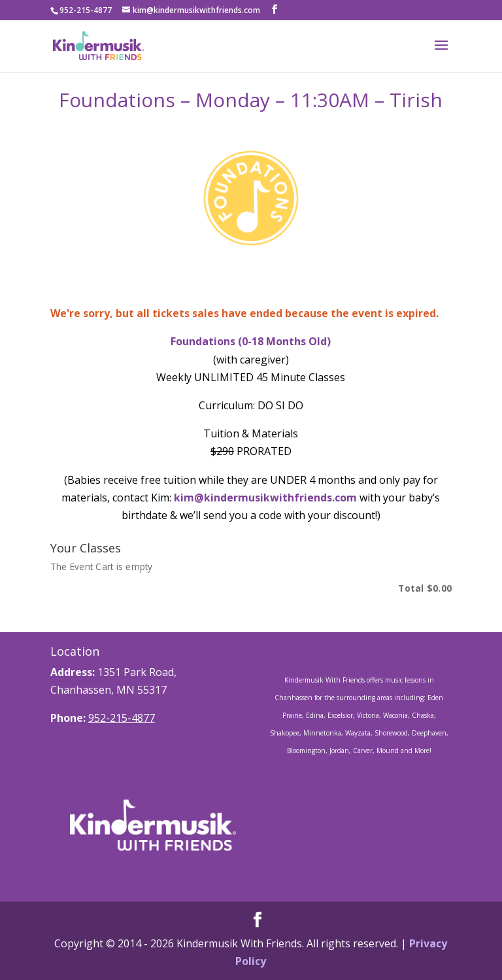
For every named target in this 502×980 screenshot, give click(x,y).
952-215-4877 (122, 718)
